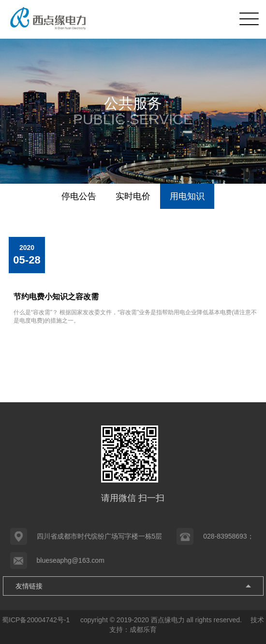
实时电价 (133, 196)
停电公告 (79, 196)
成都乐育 (143, 629)
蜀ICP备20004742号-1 (37, 620)
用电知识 (187, 196)
